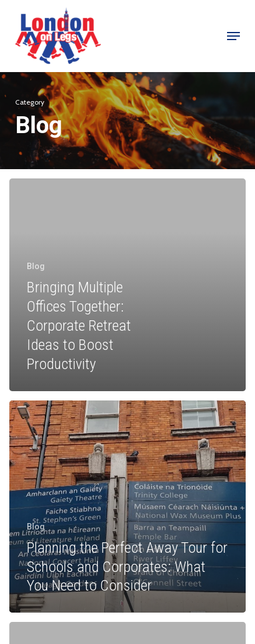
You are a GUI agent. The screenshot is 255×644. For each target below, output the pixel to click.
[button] (233, 36)
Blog (36, 266)
